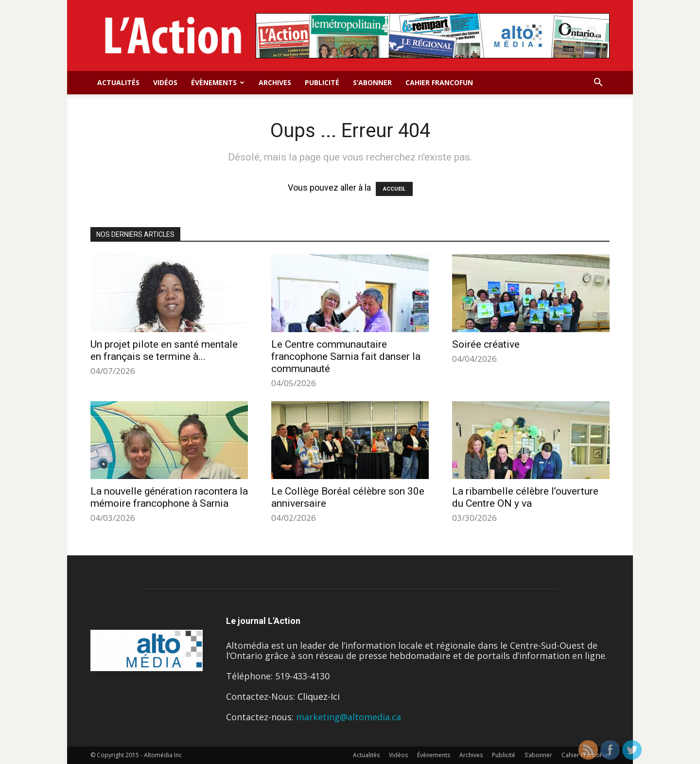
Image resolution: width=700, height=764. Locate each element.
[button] (598, 83)
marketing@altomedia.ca (349, 717)
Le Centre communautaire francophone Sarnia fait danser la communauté (346, 356)
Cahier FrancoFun (439, 82)
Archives (275, 82)
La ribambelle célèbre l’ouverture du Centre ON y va (525, 497)
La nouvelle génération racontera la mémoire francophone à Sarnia (169, 497)
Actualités (118, 82)
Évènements (218, 82)
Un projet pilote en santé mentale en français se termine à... (164, 350)
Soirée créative (486, 344)
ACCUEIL (394, 189)
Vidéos (165, 82)
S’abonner (372, 82)
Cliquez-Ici (319, 696)
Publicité (322, 82)
